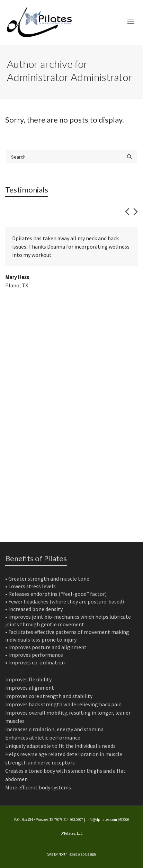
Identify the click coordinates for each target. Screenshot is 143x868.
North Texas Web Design (77, 854)
